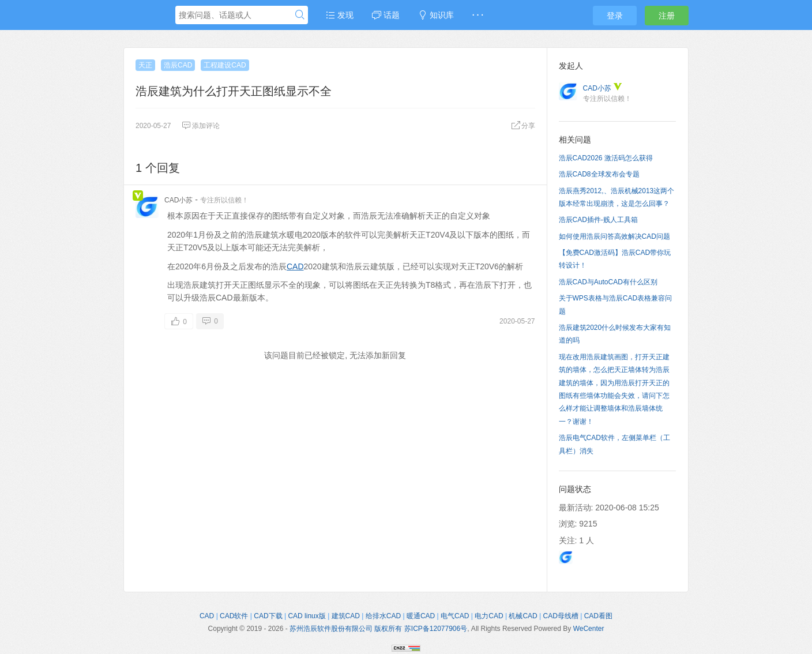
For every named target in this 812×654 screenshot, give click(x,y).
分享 (523, 126)
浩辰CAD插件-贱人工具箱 (598, 220)
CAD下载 (268, 616)
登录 (615, 16)
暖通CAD (421, 616)
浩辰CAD (178, 65)
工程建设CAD (225, 65)
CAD (295, 266)
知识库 (436, 15)
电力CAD (489, 616)
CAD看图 (598, 616)
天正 (145, 65)
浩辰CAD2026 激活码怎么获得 (606, 158)
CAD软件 (234, 616)
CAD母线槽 (561, 616)
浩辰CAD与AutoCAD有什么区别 (608, 282)
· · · (478, 15)
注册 (667, 16)
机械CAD (523, 616)
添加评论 (201, 126)
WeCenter (589, 629)
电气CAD (455, 616)
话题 (386, 15)
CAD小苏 (178, 200)
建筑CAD (346, 616)
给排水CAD (383, 616)
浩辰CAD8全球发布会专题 (599, 174)
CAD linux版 (307, 616)
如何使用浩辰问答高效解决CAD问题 (614, 236)
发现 (340, 15)
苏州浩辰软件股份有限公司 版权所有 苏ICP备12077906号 (378, 629)
